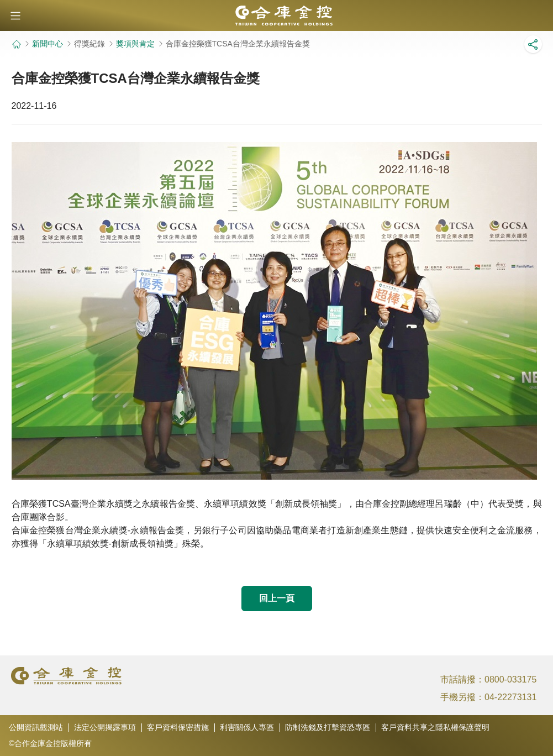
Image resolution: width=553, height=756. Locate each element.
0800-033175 (510, 679)
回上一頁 (277, 598)
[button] (15, 15)
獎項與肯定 (135, 44)
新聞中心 (48, 44)
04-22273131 (510, 697)
